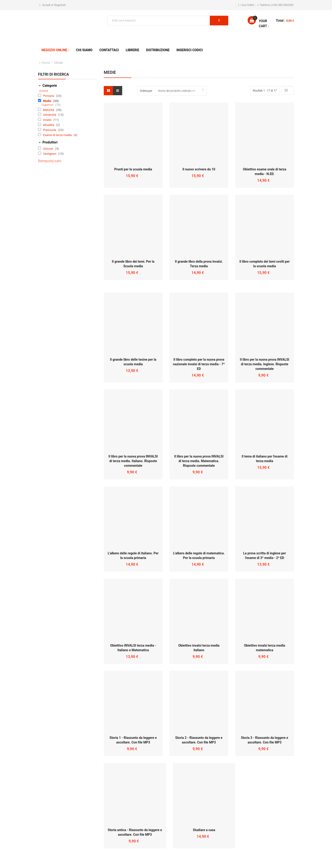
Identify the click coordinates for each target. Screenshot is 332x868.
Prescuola (50, 130)
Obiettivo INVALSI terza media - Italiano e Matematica (133, 648)
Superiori (48, 105)
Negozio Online (54, 50)
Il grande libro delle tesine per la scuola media (133, 362)
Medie (47, 101)
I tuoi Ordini (247, 5)
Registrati (60, 5)
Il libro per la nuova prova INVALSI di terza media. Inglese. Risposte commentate (265, 364)
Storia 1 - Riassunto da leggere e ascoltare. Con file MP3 (133, 740)
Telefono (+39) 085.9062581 (277, 5)
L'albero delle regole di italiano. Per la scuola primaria (133, 556)
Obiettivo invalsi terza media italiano (199, 648)
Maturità (49, 110)
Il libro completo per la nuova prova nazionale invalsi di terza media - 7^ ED (199, 364)
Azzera (44, 91)
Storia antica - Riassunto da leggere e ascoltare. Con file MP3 (135, 832)
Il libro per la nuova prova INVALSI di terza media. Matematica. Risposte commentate (199, 461)
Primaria (49, 96)
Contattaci (109, 50)
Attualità (49, 125)
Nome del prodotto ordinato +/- (177, 91)
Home (46, 63)
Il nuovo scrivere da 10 (199, 169)
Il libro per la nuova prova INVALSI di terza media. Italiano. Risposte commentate (133, 461)
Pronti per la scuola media (133, 169)
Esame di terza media (58, 135)
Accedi (46, 5)
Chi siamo (84, 50)
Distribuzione (158, 50)
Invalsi (47, 120)
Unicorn (48, 149)
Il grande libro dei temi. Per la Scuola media (133, 264)
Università (50, 115)
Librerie (132, 50)
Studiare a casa (204, 830)
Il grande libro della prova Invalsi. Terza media (199, 264)
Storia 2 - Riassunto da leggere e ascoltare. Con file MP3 (199, 740)
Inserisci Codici (190, 50)
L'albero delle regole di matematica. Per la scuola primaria (199, 556)
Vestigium (50, 154)
